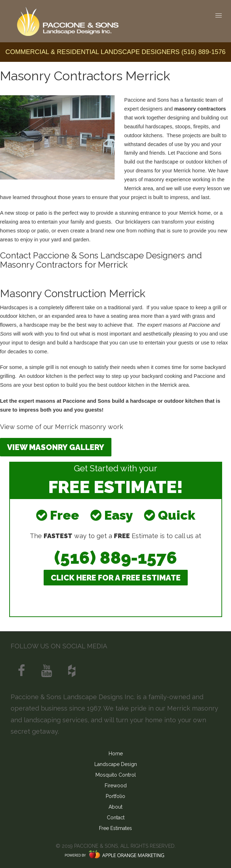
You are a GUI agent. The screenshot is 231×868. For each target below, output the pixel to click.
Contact (116, 818)
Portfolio (115, 796)
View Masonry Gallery (56, 447)
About (115, 807)
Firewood (116, 786)
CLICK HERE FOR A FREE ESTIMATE (116, 578)
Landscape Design (116, 764)
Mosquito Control (116, 775)
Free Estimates (115, 828)
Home (116, 754)
